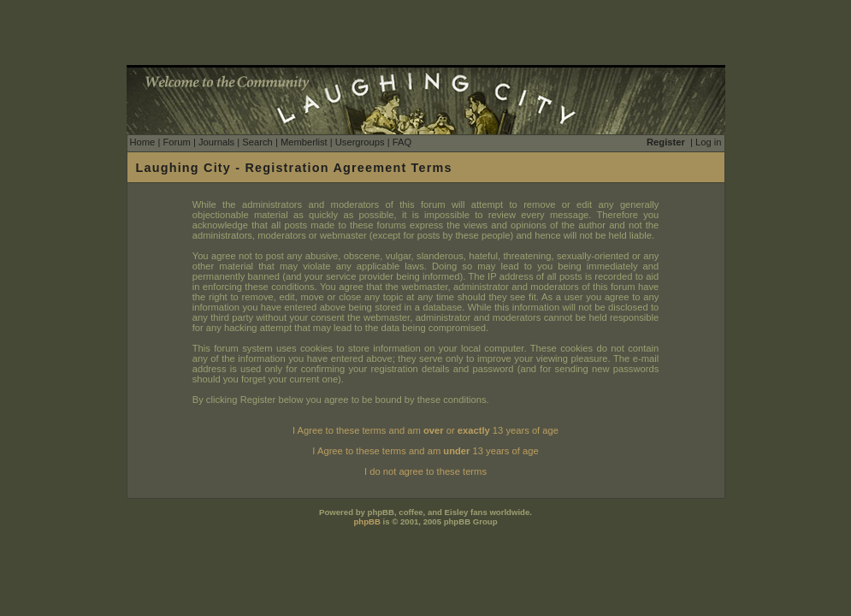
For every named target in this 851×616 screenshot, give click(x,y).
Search (257, 142)
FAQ (402, 142)
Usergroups (360, 142)
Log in (708, 142)
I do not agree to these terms (425, 471)
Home (143, 142)
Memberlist (304, 142)
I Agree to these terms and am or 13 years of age (425, 430)
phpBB (366, 521)
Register (666, 142)
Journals (216, 142)
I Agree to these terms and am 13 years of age (425, 451)
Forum (176, 142)
